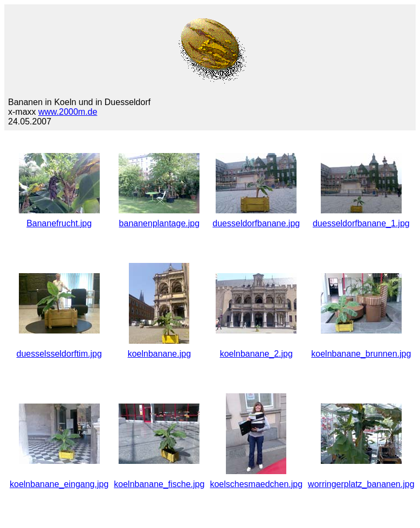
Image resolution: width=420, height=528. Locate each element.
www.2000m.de (68, 112)
